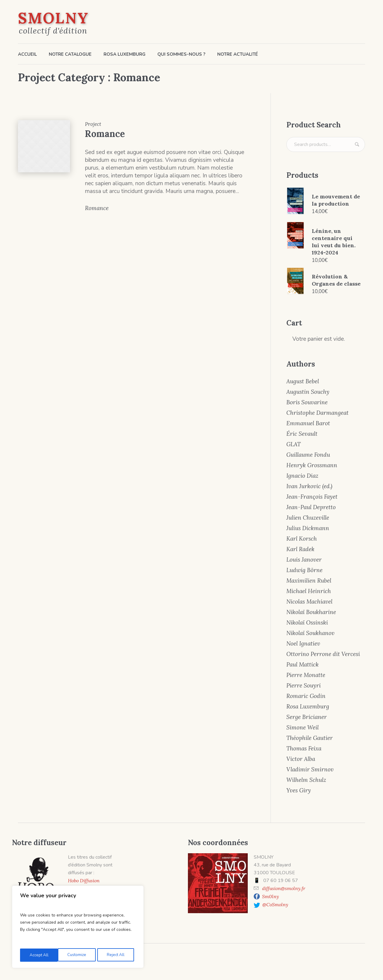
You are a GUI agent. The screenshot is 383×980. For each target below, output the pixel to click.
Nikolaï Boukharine (311, 612)
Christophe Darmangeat (317, 413)
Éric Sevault (302, 434)
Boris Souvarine (307, 402)
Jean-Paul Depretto (311, 507)
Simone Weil (303, 727)
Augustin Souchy (308, 392)
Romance (105, 134)
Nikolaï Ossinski (307, 622)
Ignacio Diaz (302, 476)
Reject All (77, 955)
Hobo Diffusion (84, 881)
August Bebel (303, 381)
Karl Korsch (302, 539)
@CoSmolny (274, 904)
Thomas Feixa (304, 748)
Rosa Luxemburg (308, 706)
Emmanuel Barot (308, 423)
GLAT (294, 444)
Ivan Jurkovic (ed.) (309, 486)
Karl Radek (300, 549)
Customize (38, 955)
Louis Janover (304, 560)
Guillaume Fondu (308, 455)
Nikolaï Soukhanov (310, 633)
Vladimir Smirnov (310, 769)
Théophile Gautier (310, 738)
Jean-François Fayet (312, 497)
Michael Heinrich (309, 591)
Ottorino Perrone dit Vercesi (323, 654)
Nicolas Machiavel (309, 601)
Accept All (117, 955)
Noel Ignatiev (303, 643)
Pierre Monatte (306, 675)
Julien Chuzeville (308, 518)
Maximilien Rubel (309, 581)
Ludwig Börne (304, 570)
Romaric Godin (306, 696)
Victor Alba (301, 759)
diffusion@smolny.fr (284, 888)
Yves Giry (299, 790)
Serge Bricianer (307, 717)
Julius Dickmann (308, 528)
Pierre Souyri (304, 685)
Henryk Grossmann (312, 465)
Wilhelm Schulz (306, 780)
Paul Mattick (303, 664)
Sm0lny (270, 896)
